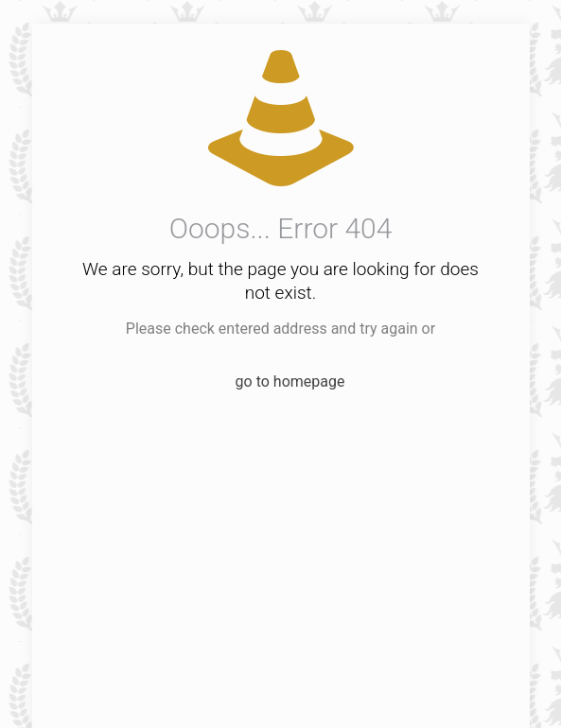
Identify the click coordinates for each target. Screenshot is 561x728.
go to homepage (290, 381)
